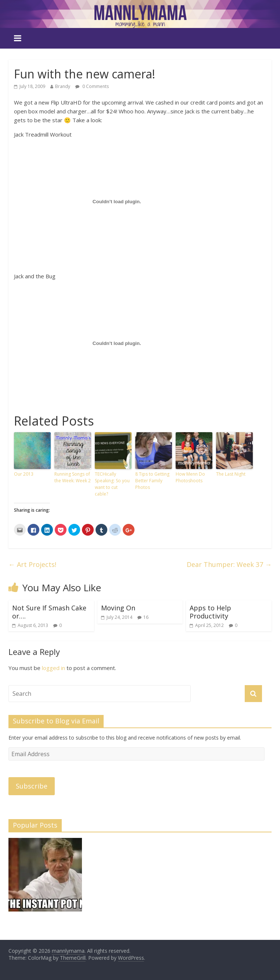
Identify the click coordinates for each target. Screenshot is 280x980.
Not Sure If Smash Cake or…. (49, 612)
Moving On (118, 608)
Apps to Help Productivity (210, 612)
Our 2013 (24, 474)
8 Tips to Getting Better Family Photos (152, 481)
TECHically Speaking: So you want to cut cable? (112, 484)
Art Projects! (32, 564)
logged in (53, 668)
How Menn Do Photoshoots (190, 477)
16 (146, 617)
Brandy (63, 86)
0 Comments (92, 86)
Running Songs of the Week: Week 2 (73, 477)
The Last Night (231, 474)
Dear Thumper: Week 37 (229, 564)
